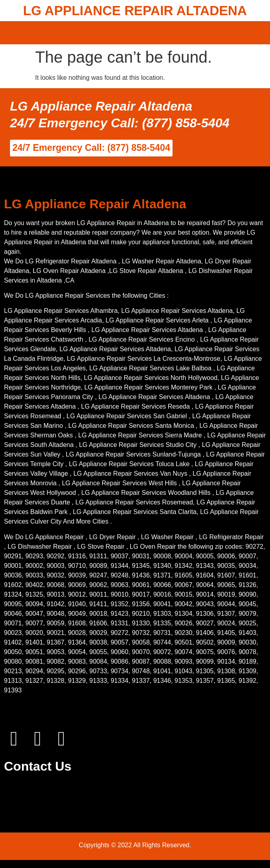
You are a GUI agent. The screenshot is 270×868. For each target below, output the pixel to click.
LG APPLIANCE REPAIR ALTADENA (135, 11)
